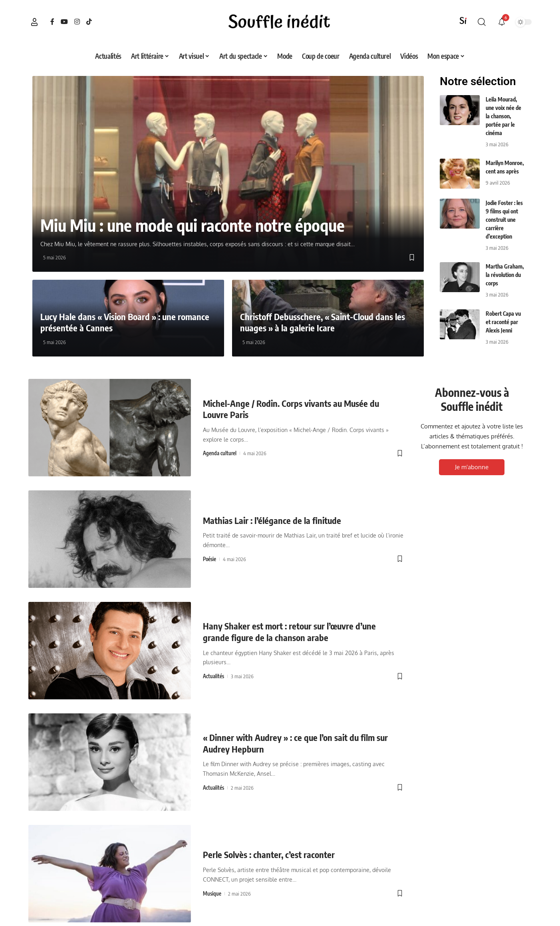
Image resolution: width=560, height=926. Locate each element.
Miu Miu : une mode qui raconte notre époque (193, 225)
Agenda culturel (220, 453)
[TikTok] (89, 22)
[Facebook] (52, 22)
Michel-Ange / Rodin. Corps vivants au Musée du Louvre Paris (291, 409)
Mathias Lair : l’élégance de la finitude (272, 520)
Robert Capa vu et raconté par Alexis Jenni (503, 322)
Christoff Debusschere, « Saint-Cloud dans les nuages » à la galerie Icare (323, 322)
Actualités (213, 676)
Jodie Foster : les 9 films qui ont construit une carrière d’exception (504, 220)
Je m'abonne (472, 467)
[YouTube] (64, 22)
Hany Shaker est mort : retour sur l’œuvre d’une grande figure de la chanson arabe (289, 632)
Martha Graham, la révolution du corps (505, 275)
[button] (34, 22)
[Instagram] (77, 22)
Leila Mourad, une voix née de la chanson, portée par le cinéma (503, 116)
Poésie (210, 559)
